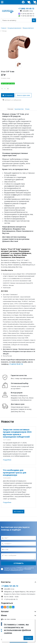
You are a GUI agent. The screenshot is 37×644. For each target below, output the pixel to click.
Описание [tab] (10, 109)
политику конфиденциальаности (13, 570)
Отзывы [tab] (27, 109)
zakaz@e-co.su (26, 11)
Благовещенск (31, 594)
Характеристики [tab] (19, 109)
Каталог (18, 611)
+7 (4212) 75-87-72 (16, 364)
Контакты (18, 582)
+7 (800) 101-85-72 (26, 9)
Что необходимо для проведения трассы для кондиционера (15, 473)
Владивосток (8, 594)
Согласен (28, 638)
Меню (18, 615)
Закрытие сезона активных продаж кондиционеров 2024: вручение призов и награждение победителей (17, 433)
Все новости (19, 512)
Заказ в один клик (23, 95)
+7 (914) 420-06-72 (26, 14)
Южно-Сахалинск (21, 594)
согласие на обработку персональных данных (19, 568)
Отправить (19, 563)
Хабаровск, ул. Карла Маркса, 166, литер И (20, 592)
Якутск (14, 594)
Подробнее (7, 460)
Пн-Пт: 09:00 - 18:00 (11, 597)
